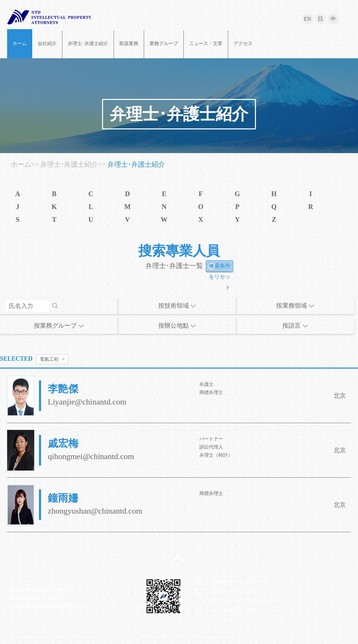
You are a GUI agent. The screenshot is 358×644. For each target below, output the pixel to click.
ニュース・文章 (206, 44)
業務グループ (164, 44)
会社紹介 (47, 44)
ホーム (20, 44)
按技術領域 (177, 306)
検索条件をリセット (220, 267)
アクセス (243, 44)
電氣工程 (52, 359)
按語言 (295, 326)
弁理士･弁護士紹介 (88, 44)
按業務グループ (59, 326)
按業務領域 (295, 306)
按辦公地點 (177, 326)
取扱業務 (129, 44)
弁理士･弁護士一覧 (174, 266)
